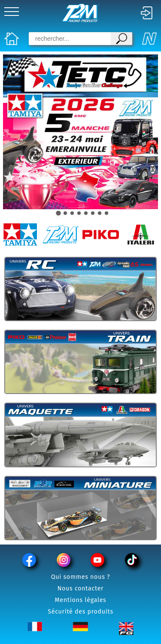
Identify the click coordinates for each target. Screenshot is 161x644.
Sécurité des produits (80, 612)
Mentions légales (81, 600)
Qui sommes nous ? (81, 577)
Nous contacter (81, 588)
